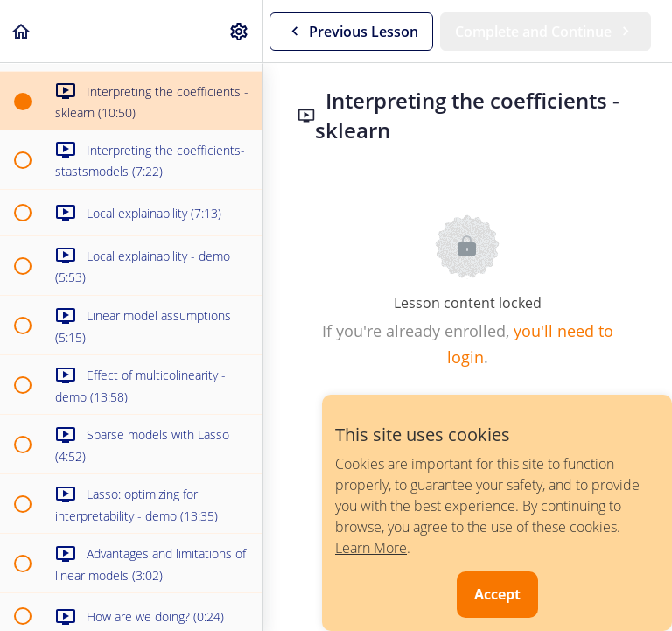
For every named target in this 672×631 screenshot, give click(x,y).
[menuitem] (240, 31)
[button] (22, 31)
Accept (497, 594)
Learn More (371, 548)
